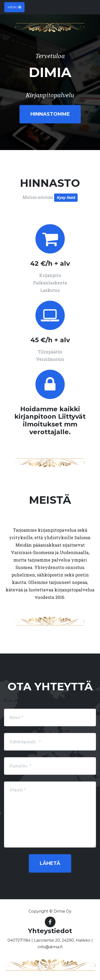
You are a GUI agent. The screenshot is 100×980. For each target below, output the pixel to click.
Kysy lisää (66, 197)
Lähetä (50, 863)
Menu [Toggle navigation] (14, 7)
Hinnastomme (50, 114)
